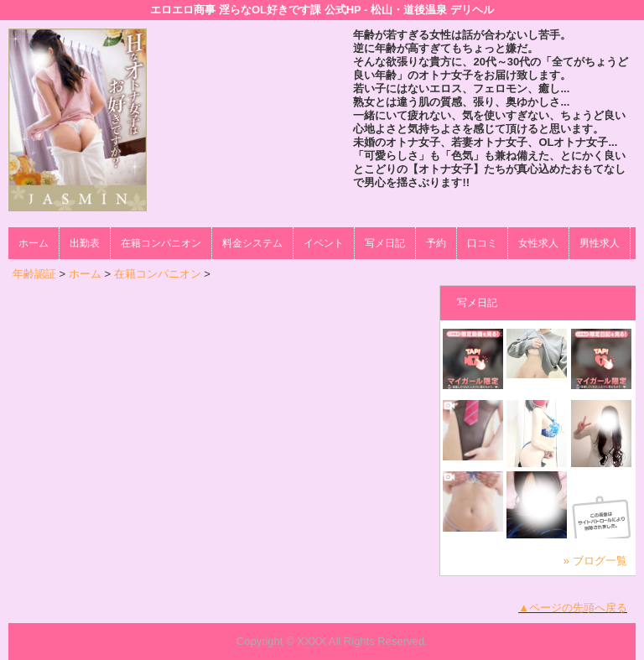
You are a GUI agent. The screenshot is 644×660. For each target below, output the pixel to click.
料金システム (252, 243)
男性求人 (600, 243)
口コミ (482, 243)
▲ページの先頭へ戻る (573, 608)
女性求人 (538, 243)
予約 (436, 243)
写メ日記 (385, 243)
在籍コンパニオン (161, 243)
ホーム (34, 243)
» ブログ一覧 (595, 561)
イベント (324, 243)
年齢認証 (34, 274)
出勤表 (85, 243)
